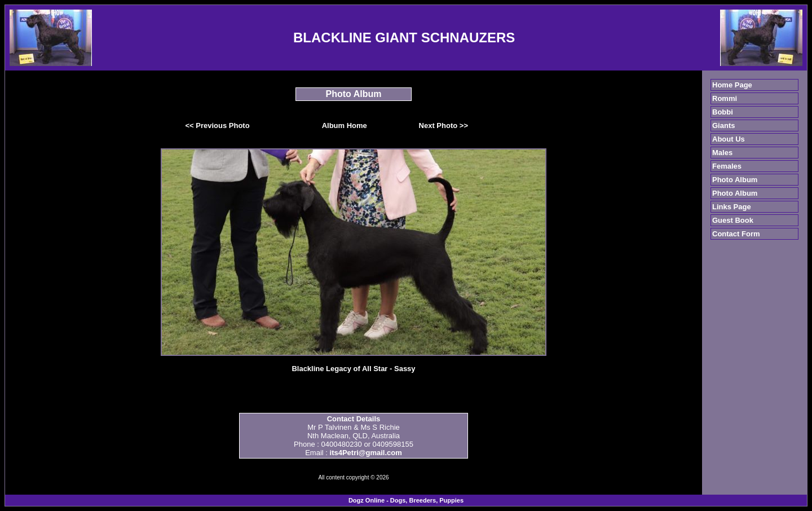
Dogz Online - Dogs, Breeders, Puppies (406, 500)
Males (722, 153)
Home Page (732, 85)
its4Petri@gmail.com (366, 453)
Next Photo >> (443, 125)
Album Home (345, 125)
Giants (723, 125)
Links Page (732, 207)
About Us (729, 139)
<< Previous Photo (218, 125)
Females (727, 166)
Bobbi (723, 112)
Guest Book (733, 220)
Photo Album (735, 180)
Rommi (725, 98)
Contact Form (736, 234)
